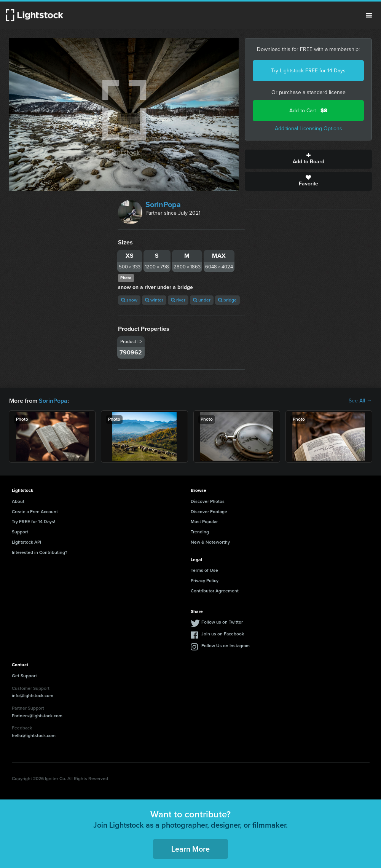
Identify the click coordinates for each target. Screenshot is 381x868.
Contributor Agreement (215, 591)
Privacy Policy (205, 581)
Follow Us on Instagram (226, 646)
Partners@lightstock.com (37, 716)
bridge (227, 300)
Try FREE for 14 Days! (33, 522)
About (18, 501)
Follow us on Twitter (222, 622)
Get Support (24, 676)
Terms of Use (204, 570)
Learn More (190, 849)
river (178, 300)
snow (129, 300)
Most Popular (204, 522)
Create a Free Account (35, 512)
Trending (200, 532)
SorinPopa (163, 204)
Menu (369, 15)
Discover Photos (208, 501)
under (202, 300)
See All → (360, 401)
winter (154, 300)
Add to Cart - (308, 111)
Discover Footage (209, 512)
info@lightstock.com (33, 696)
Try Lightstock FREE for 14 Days (308, 71)
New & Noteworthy (210, 542)
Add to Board (308, 159)
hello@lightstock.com (34, 736)
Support (20, 532)
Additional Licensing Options (308, 128)
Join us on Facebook (223, 634)
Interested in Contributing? (40, 552)
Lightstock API (26, 542)
